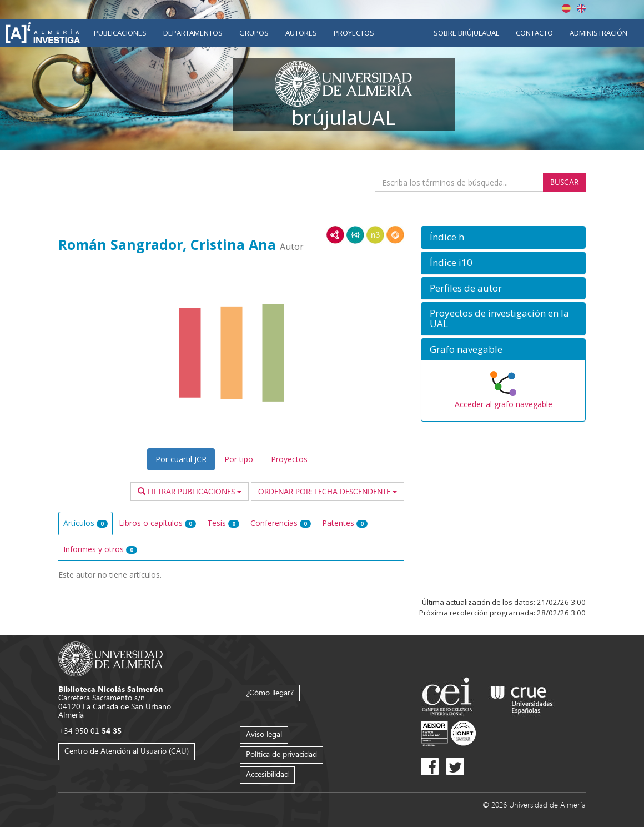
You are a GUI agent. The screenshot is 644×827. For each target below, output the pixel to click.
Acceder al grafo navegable (504, 404)
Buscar (564, 182)
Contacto (534, 33)
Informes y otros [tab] (100, 549)
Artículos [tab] (85, 523)
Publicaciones (120, 33)
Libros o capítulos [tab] (157, 523)
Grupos (254, 33)
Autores (301, 33)
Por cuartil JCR (181, 459)
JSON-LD (355, 235)
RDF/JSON (395, 235)
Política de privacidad (281, 754)
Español (566, 8)
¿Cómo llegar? (270, 692)
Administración (598, 33)
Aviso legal (264, 734)
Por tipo (239, 459)
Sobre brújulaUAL (466, 33)
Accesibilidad (267, 774)
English (581, 8)
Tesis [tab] (223, 523)
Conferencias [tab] (281, 523)
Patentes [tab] (345, 523)
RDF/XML (335, 235)
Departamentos (193, 33)
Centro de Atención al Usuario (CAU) (127, 751)
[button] (503, 237)
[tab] (503, 237)
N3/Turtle (375, 235)
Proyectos (354, 33)
